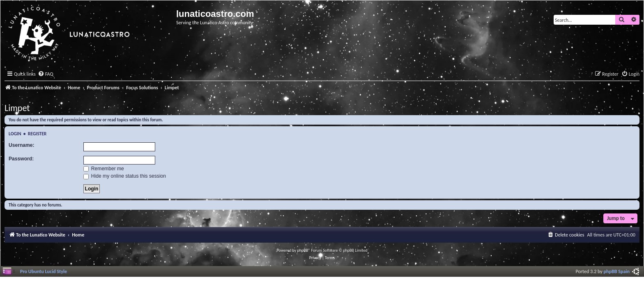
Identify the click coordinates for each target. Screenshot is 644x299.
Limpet (17, 108)
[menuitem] (46, 74)
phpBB (303, 250)
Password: (21, 159)
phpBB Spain (617, 271)
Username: (22, 145)
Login (15, 134)
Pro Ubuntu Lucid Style (44, 271)
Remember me (104, 169)
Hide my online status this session (125, 176)
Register (37, 134)
